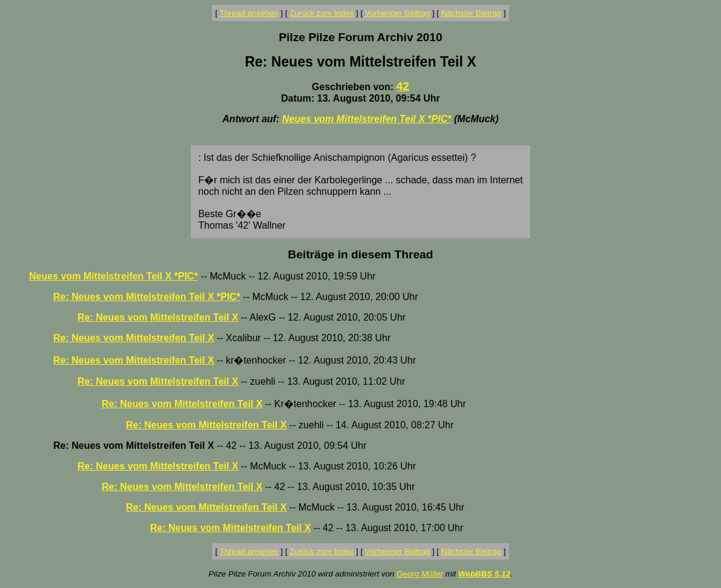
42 (403, 86)
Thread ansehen (249, 13)
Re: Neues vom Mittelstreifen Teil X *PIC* (147, 297)
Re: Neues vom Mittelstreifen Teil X (158, 317)
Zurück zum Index (321, 13)
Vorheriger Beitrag (397, 13)
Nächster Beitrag (471, 13)
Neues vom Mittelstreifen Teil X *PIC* (367, 119)
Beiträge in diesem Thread (361, 254)
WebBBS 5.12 (484, 574)
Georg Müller (420, 574)
